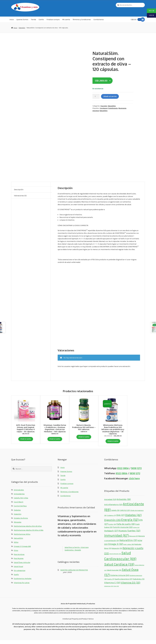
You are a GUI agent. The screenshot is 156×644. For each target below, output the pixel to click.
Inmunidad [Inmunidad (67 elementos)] (117, 539)
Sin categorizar (20, 574)
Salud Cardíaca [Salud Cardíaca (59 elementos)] (119, 568)
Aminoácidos (19, 494)
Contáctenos (99, 20)
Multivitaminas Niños (22, 538)
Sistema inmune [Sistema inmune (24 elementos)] (120, 579)
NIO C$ (151, 11)
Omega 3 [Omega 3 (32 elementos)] (116, 548)
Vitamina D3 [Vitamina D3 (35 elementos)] (131, 586)
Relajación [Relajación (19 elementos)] (117, 552)
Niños (16, 546)
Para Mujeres (19, 562)
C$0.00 (136, 20)
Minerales (18, 526)
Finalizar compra (53, 20)
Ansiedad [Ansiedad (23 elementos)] (110, 503)
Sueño (16, 578)
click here (134, 482)
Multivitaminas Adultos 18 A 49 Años (28, 530)
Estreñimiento (113, 109)
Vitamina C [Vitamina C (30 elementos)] (112, 586)
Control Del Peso (20, 510)
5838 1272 (136, 472)
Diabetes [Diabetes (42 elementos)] (133, 519)
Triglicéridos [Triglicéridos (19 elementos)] (139, 583)
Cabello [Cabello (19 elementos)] (115, 514)
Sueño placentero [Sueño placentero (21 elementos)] (123, 583)
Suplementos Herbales (23, 582)
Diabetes (17, 514)
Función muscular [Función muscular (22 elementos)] (123, 531)
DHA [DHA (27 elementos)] (121, 519)
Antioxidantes (19, 498)
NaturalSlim (112, 106)
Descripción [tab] (19, 190)
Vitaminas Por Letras (22, 586)
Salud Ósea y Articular (22, 566)
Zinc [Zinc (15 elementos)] (116, 590)
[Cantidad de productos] (96, 97)
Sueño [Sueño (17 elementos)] (111, 583)
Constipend (104, 109)
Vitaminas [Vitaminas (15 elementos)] (109, 590)
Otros (16, 554)
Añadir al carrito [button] (26, 439)
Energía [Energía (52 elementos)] (130, 524)
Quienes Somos (22, 20)
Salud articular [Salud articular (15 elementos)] (115, 558)
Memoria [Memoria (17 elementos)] (134, 540)
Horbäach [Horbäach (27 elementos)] (111, 535)
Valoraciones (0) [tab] (20, 196)
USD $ (150, 15)
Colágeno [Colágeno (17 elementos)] (111, 519)
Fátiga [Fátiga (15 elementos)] (136, 531)
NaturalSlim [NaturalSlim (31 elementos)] (128, 544)
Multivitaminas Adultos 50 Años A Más (29, 534)
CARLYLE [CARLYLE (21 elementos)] (125, 514)
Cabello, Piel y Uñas (21, 502)
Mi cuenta (66, 20)
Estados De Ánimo (21, 522)
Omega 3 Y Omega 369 (22, 550)
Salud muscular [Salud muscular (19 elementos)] (114, 574)
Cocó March (19, 506)
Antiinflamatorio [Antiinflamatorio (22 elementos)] (113, 508)
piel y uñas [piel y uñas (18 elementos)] (129, 548)
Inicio (12, 20)
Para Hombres (19, 558)
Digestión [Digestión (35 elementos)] (112, 524)
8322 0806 (123, 472)
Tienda (33, 20)
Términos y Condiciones (82, 20)
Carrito (41, 20)
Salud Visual (18, 570)
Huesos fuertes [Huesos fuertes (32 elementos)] (129, 535)
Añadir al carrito (110, 97)
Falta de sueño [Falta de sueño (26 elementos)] (126, 528)
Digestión (22, 28)
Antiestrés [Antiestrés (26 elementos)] (124, 503)
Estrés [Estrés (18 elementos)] (112, 528)
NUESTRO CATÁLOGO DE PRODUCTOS (74, 574)
